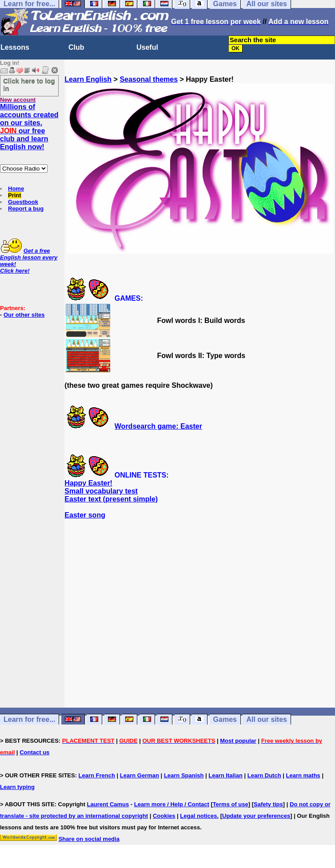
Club (76, 47)
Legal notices (198, 816)
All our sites (267, 719)
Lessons (15, 47)
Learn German (140, 775)
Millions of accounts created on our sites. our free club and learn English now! (29, 127)
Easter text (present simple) (111, 499)
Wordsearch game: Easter (158, 426)
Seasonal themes (149, 79)
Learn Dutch (264, 775)
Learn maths (303, 775)
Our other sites (24, 315)
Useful (147, 47)
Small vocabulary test (101, 491)
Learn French (97, 775)
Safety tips (268, 804)
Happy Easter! (88, 483)
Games (225, 719)
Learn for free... (29, 719)
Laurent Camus (108, 804)
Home (16, 189)
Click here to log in (29, 84)
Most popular (238, 741)
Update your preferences (256, 816)
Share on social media (89, 839)
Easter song (85, 515)
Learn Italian (225, 775)
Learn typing (17, 787)
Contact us (34, 752)
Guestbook (23, 202)
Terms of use (231, 804)
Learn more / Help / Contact (172, 804)
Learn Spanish (184, 775)
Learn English (88, 79)
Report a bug (26, 209)
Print (15, 195)
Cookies (164, 816)
